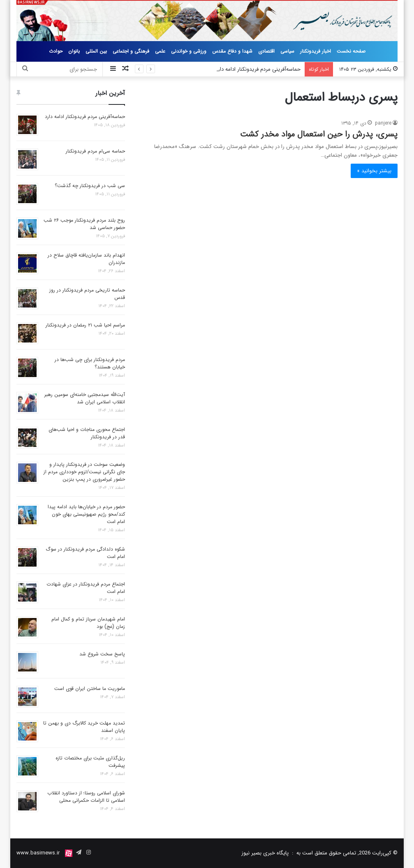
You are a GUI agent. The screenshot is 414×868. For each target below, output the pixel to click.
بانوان (74, 51)
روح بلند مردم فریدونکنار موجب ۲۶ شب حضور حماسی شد (84, 224)
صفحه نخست (351, 51)
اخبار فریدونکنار (316, 51)
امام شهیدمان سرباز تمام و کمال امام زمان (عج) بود (88, 623)
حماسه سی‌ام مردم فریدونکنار (95, 151)
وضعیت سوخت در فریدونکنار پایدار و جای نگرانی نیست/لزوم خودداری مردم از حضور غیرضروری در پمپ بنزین (84, 472)
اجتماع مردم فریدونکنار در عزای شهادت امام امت (86, 588)
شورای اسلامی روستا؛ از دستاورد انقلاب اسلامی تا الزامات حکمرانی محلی (86, 797)
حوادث (56, 51)
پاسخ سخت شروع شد (102, 654)
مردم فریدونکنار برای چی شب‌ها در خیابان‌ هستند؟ (90, 363)
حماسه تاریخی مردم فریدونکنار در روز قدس (87, 294)
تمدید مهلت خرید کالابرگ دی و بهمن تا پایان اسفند (84, 727)
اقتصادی (266, 51)
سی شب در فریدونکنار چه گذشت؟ (90, 186)
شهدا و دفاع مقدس (232, 51)
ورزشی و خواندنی (189, 51)
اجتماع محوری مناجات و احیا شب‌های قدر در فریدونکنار (87, 433)
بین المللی (96, 51)
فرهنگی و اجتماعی (131, 51)
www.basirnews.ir (38, 853)
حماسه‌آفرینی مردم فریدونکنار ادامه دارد (258, 69)
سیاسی (287, 51)
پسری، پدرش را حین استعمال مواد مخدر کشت (319, 134)
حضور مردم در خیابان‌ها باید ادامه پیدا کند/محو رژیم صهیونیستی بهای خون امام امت (86, 514)
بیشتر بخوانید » (374, 171)
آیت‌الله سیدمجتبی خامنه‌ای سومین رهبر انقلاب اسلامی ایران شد (85, 398)
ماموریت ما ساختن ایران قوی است (90, 689)
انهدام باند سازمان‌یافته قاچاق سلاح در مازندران (86, 259)
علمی (160, 51)
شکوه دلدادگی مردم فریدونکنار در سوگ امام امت (85, 553)
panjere (383, 123)
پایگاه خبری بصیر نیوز (265, 853)
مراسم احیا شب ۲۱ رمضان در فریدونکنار (85, 325)
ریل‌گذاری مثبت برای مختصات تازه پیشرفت (90, 762)
